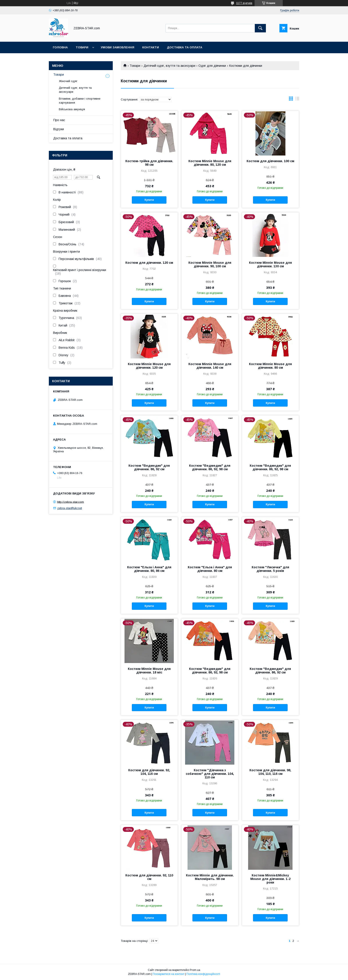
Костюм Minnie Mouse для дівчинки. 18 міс (149, 671)
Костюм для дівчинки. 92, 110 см (149, 877)
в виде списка (297, 100)
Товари (82, 47)
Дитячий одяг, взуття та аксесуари (169, 66)
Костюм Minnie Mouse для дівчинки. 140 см (210, 366)
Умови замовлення (118, 47)
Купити (149, 200)
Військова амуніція (72, 109)
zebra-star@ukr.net (70, 508)
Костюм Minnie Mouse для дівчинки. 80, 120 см (210, 163)
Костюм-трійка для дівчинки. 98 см (149, 163)
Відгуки (59, 129)
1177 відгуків (244, 3)
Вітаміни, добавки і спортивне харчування (80, 101)
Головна (60, 47)
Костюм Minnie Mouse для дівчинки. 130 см (270, 264)
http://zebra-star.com (70, 502)
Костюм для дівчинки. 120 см (149, 263)
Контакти (151, 47)
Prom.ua (195, 970)
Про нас (59, 120)
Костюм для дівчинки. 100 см (270, 161)
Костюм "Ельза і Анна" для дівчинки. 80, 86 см (149, 569)
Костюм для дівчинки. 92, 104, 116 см (149, 772)
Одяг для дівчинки (212, 66)
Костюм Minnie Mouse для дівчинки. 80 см (270, 366)
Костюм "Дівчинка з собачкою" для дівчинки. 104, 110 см (210, 774)
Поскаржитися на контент (169, 974)
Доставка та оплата (185, 47)
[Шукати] (260, 28)
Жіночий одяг (68, 81)
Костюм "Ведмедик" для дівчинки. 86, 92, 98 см (210, 467)
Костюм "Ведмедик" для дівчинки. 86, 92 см (149, 467)
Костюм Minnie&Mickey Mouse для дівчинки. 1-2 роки (270, 879)
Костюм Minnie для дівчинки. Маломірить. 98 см (210, 877)
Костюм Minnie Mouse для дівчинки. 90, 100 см (210, 264)
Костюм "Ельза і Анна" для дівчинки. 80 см (210, 569)
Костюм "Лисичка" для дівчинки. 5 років (270, 569)
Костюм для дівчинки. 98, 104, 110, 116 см (270, 772)
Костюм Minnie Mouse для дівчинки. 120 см (149, 366)
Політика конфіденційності (203, 974)
